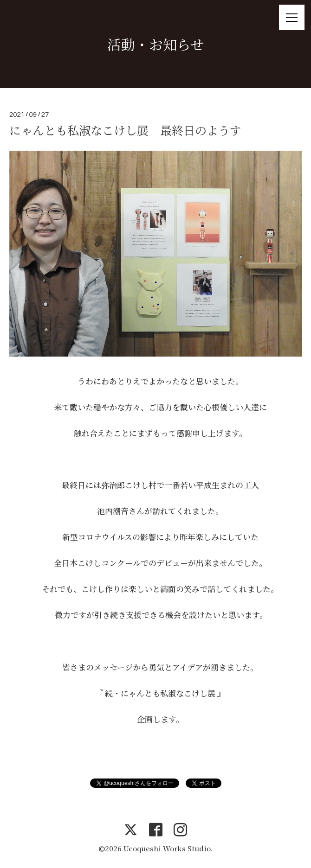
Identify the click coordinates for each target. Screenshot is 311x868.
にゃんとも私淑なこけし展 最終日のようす (125, 130)
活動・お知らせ (156, 44)
